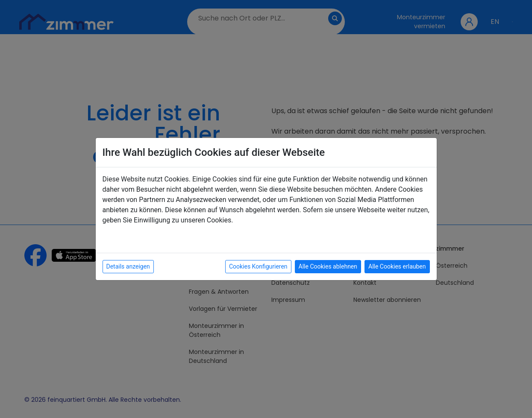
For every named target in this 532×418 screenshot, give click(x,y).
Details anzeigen (128, 266)
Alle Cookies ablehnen (328, 266)
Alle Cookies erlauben (397, 266)
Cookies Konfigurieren (258, 266)
